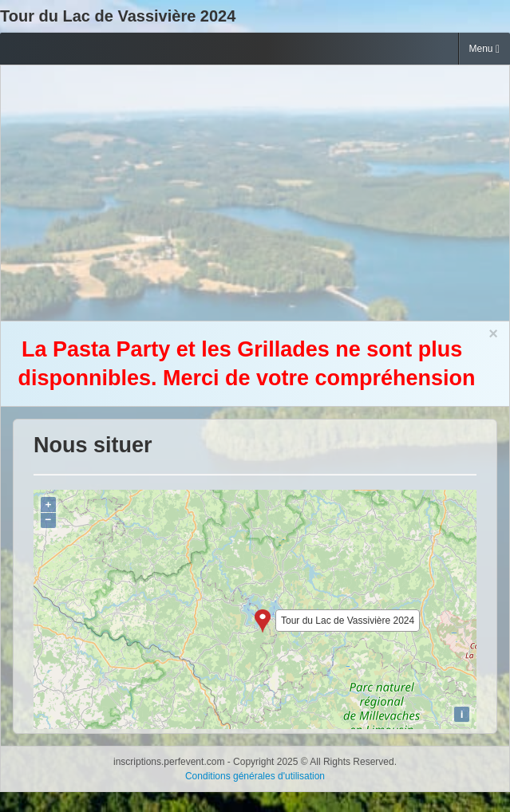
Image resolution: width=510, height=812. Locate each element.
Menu (484, 49)
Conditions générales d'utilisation (255, 776)
